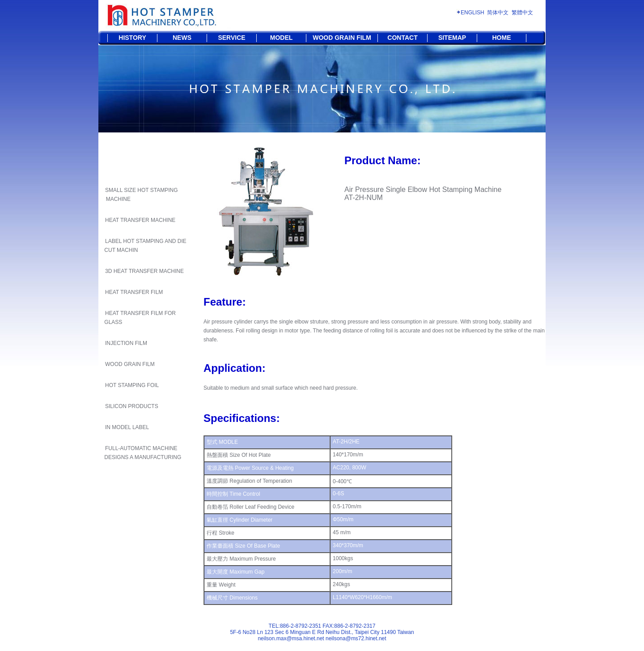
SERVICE (231, 38)
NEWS (182, 38)
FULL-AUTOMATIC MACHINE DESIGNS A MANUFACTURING (142, 453)
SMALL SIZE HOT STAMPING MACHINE (140, 195)
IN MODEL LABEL (127, 427)
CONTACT (402, 38)
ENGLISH (472, 13)
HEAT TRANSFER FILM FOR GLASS (139, 318)
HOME (502, 38)
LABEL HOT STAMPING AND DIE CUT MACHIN (145, 246)
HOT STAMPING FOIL (132, 385)
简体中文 (498, 13)
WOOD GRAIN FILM (342, 38)
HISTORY (132, 38)
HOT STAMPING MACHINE (285, 139)
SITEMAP (452, 38)
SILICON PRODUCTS (132, 406)
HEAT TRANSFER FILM (134, 292)
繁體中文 (522, 13)
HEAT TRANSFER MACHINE (140, 220)
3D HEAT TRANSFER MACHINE (144, 271)
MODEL (282, 38)
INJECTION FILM (126, 343)
